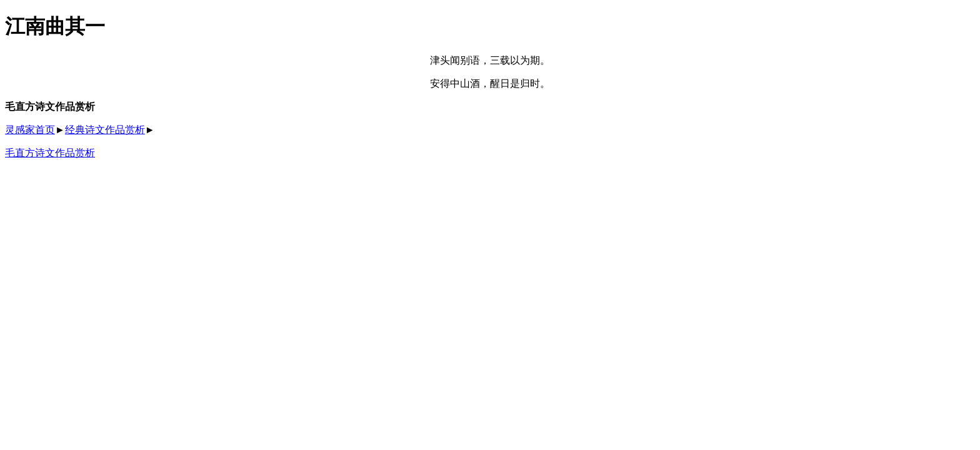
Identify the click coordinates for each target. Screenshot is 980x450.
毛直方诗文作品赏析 (50, 153)
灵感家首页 (30, 130)
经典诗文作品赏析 (105, 130)
